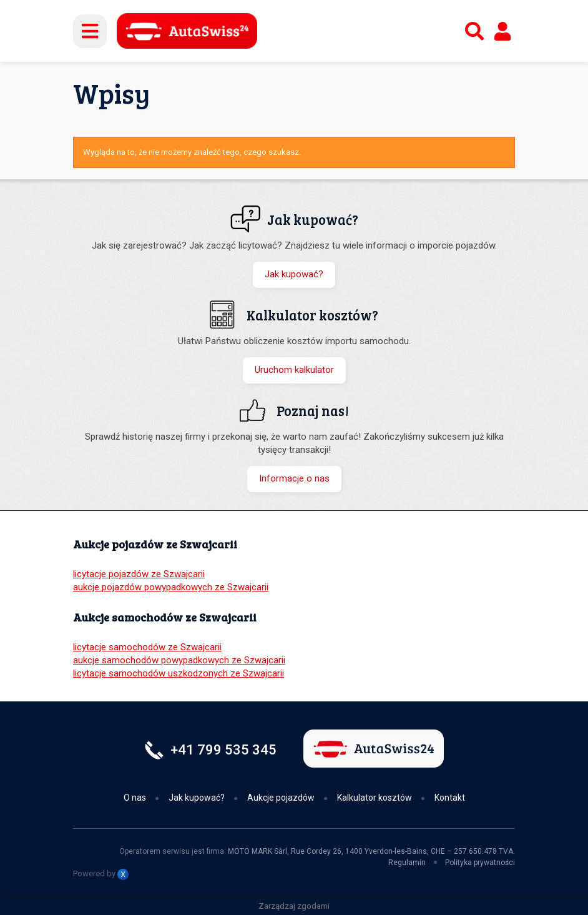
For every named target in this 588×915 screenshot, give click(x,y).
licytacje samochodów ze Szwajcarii (147, 647)
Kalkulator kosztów (375, 798)
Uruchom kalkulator (294, 370)
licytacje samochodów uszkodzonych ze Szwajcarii (179, 673)
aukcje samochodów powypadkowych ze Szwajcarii (179, 660)
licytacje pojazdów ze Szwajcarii (139, 574)
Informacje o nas (294, 478)
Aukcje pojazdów (281, 798)
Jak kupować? (294, 274)
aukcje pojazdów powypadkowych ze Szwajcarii (171, 587)
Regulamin (407, 863)
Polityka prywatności (480, 863)
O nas (135, 798)
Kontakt (450, 798)
